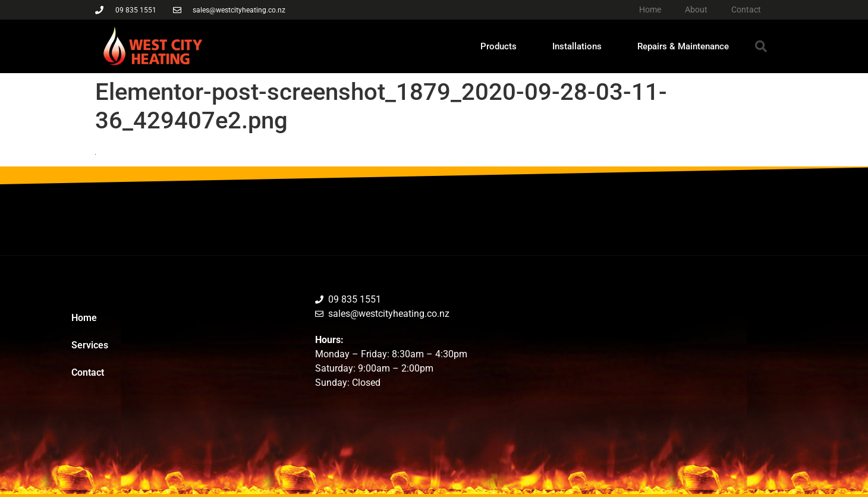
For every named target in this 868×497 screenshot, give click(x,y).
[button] (761, 46)
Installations (577, 46)
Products (499, 46)
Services (90, 345)
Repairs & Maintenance (683, 46)
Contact (746, 10)
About (696, 10)
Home (650, 10)
